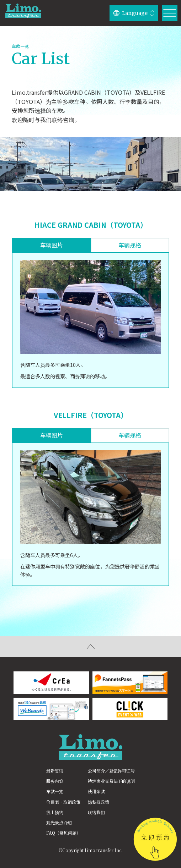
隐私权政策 (99, 802)
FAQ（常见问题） (63, 833)
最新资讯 (55, 771)
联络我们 (96, 812)
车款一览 (55, 791)
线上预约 (55, 812)
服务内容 (55, 781)
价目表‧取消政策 (63, 802)
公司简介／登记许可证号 (111, 771)
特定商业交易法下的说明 (111, 781)
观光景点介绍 (59, 822)
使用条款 (96, 791)
